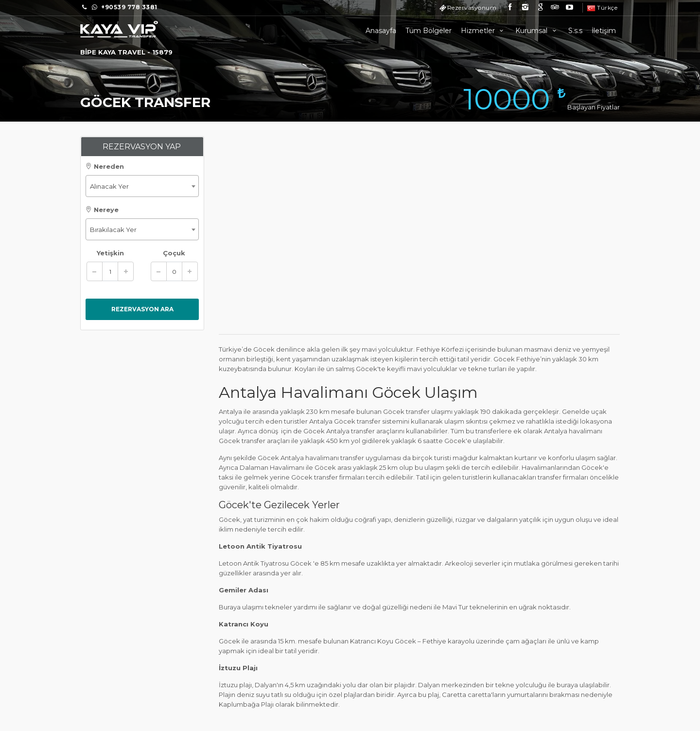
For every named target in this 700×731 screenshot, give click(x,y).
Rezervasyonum (472, 8)
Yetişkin (110, 253)
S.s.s (575, 31)
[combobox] (142, 186)
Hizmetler (484, 31)
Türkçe (602, 8)
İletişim (604, 31)
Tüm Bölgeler (429, 31)
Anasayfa (381, 31)
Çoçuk (174, 253)
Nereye (102, 210)
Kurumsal (537, 31)
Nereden (105, 166)
